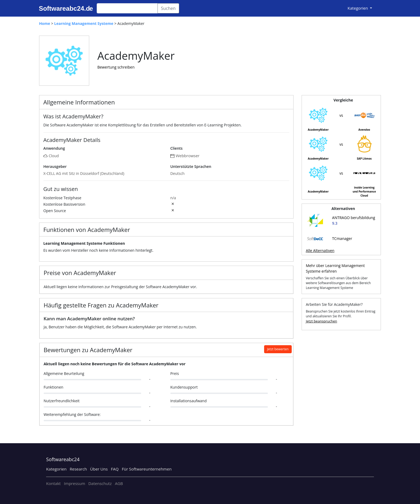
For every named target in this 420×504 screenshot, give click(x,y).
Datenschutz (100, 483)
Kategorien (56, 469)
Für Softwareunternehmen (147, 469)
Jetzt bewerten (278, 349)
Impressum (75, 483)
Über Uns (99, 469)
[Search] (127, 8)
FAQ (115, 469)
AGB (119, 483)
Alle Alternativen (320, 251)
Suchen (168, 8)
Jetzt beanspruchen (322, 321)
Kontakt (53, 483)
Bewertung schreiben (116, 67)
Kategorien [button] (358, 8)
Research (78, 469)
